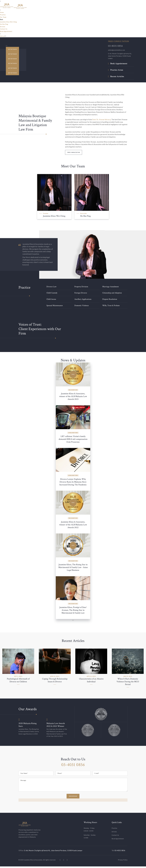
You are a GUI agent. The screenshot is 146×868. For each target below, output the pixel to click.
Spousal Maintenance (55, 305)
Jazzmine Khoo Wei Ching (8, 22)
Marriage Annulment (111, 287)
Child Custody (52, 293)
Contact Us (4, 29)
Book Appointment (6, 31)
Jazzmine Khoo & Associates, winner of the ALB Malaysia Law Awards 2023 (73, 396)
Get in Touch (13, 49)
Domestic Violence (82, 305)
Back (1, 19)
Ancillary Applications (84, 299)
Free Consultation (74, 152)
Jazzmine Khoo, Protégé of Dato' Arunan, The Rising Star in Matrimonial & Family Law (73, 610)
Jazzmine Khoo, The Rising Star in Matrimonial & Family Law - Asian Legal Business (73, 567)
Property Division (82, 287)
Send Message (73, 798)
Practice (3, 15)
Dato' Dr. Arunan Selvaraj (101, 120)
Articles (3, 27)
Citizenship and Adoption (113, 293)
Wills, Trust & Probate (112, 305)
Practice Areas (117, 70)
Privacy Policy (123, 861)
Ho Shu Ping (4, 24)
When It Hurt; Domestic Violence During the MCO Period (128, 683)
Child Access (52, 299)
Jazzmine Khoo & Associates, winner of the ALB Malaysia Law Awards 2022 (73, 525)
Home (2, 12)
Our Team (3, 17)
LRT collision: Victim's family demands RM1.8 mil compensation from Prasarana (73, 439)
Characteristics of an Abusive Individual (91, 682)
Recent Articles (117, 76)
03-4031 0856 (115, 46)
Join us (2, 36)
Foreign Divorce (81, 293)
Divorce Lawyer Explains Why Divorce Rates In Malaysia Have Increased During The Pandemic (73, 482)
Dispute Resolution (110, 299)
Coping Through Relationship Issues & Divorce (55, 682)
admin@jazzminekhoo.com (116, 50)
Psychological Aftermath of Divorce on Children (18, 682)
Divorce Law (52, 287)
